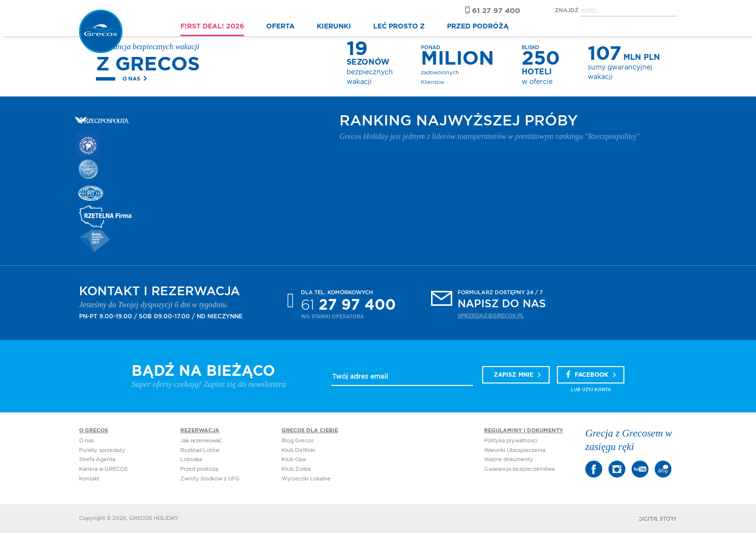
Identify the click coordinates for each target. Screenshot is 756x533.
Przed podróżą (199, 469)
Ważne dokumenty (509, 459)
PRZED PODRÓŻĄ (478, 27)
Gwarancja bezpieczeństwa (519, 469)
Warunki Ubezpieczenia (515, 450)
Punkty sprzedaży (102, 450)
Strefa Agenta (97, 459)
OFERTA (280, 27)
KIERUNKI (334, 27)
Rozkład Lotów (200, 450)
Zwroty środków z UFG (210, 479)
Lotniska (191, 459)
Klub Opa (294, 459)
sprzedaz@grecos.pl (491, 316)
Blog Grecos (297, 441)
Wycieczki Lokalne (306, 479)
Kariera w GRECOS (103, 469)
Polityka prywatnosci (511, 441)
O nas (131, 79)
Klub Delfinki (298, 450)
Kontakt (89, 479)
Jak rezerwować (201, 441)
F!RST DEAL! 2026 (212, 27)
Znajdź (567, 10)
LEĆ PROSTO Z (399, 27)
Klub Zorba (296, 469)
